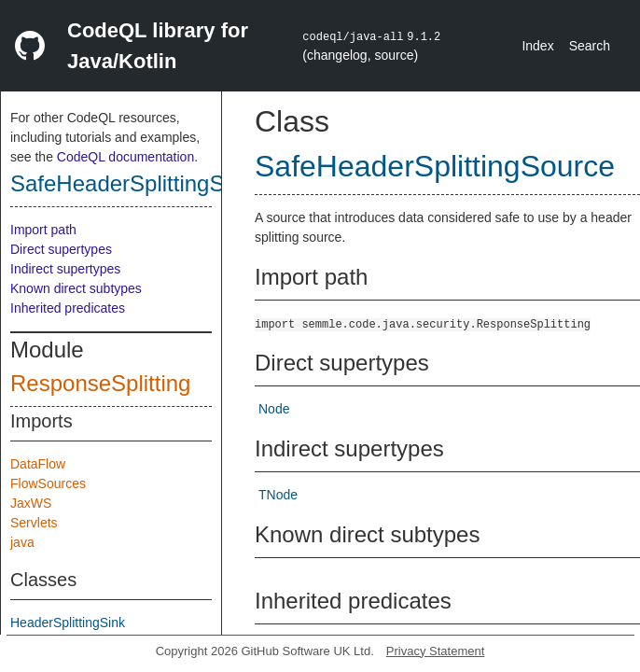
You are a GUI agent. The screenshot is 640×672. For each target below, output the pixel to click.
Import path (43, 230)
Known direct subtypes (76, 288)
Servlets (34, 523)
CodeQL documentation (125, 157)
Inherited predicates (68, 308)
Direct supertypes (61, 249)
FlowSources (48, 483)
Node (274, 409)
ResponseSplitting (100, 383)
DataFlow (38, 464)
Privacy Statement (436, 651)
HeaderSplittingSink (68, 623)
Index (537, 46)
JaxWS (31, 503)
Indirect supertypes (65, 269)
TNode (278, 495)
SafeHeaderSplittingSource (146, 183)
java (22, 542)
